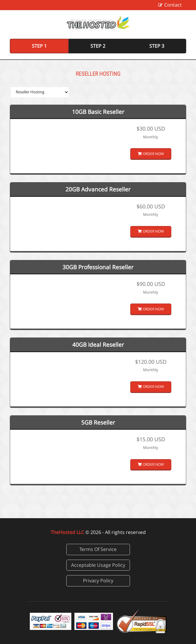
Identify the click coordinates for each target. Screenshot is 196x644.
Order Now (151, 154)
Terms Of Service (98, 549)
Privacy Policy (98, 580)
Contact (173, 5)
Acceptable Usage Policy (98, 565)
